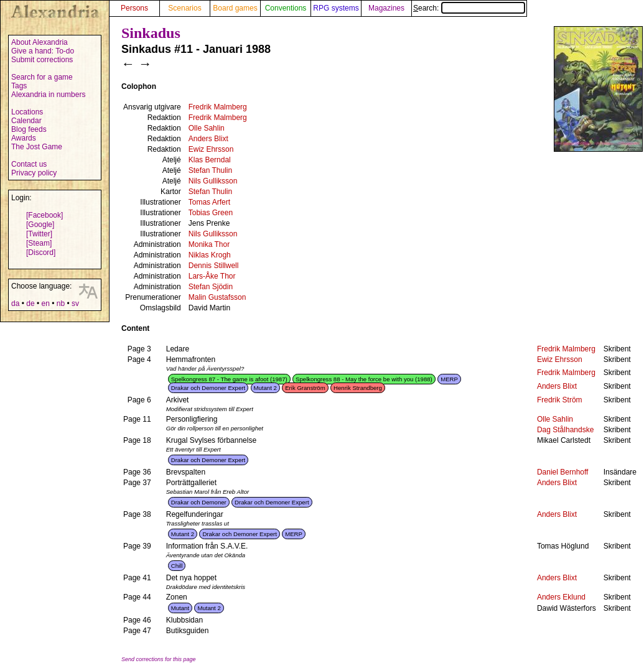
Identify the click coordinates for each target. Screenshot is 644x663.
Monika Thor (209, 244)
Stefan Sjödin (211, 287)
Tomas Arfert (209, 202)
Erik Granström (305, 388)
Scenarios (184, 8)
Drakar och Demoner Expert (208, 388)
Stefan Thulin (211, 170)
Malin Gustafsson (217, 297)
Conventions (286, 8)
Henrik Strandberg (358, 388)
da (15, 304)
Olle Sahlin (207, 128)
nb (61, 304)
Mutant (180, 608)
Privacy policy (34, 173)
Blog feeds (29, 129)
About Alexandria (40, 42)
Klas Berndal (210, 160)
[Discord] (41, 253)
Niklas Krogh (210, 255)
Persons (134, 8)
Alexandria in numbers (48, 95)
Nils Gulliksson (213, 181)
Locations (27, 112)
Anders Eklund (561, 597)
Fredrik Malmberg (218, 107)
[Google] (40, 225)
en (45, 304)
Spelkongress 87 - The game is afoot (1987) (229, 379)
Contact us (29, 164)
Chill (177, 566)
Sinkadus (151, 33)
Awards (24, 138)
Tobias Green (211, 213)
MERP (449, 379)
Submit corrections (42, 60)
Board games (235, 8)
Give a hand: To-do (43, 51)
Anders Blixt (208, 139)
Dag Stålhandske (565, 430)
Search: (469, 8)
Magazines (386, 8)
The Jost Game (37, 147)
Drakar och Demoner (199, 502)
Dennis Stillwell (214, 266)
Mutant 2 (265, 388)
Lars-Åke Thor (212, 276)
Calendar (26, 121)
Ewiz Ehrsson (211, 149)
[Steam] (39, 243)
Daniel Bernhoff (563, 472)
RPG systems (336, 8)
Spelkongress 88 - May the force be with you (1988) (364, 379)
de (30, 304)
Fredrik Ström (560, 400)
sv (75, 304)
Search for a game (42, 77)
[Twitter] (39, 234)
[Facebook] (44, 215)
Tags (19, 86)
